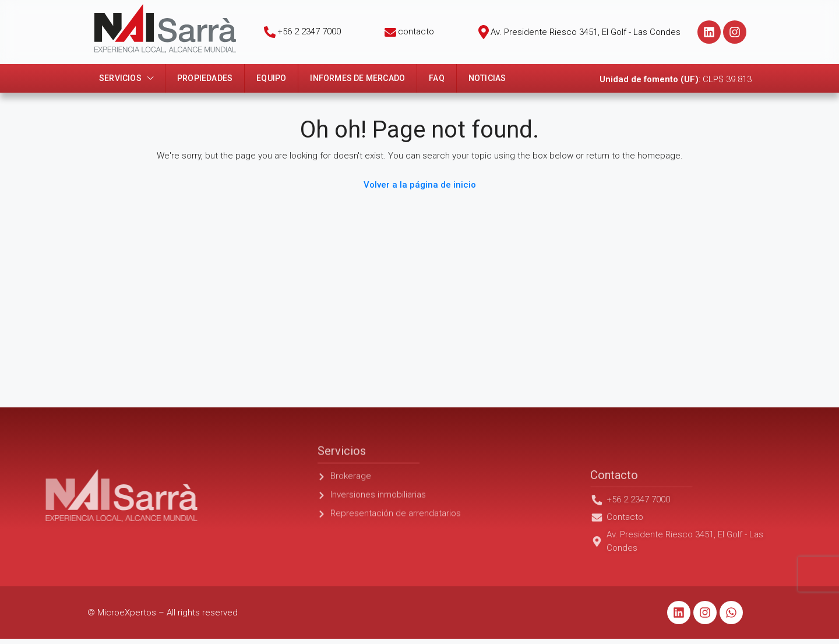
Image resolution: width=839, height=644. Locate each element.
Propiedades (205, 78)
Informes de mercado (357, 78)
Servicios (120, 78)
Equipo (271, 78)
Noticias (487, 78)
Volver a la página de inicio (420, 185)
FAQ (437, 78)
